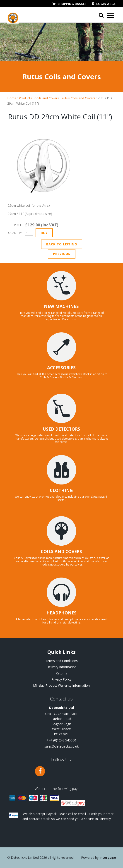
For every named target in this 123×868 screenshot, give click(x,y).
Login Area (106, 4)
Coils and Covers (47, 98)
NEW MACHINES (61, 306)
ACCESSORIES (61, 368)
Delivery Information (61, 667)
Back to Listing (62, 244)
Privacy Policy (61, 679)
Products (25, 98)
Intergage (108, 857)
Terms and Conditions (61, 661)
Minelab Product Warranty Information (61, 685)
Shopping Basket (72, 4)
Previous (62, 254)
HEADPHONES (61, 613)
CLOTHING (61, 490)
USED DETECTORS (61, 429)
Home (12, 98)
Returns (61, 673)
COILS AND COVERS (61, 551)
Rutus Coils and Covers (78, 98)
